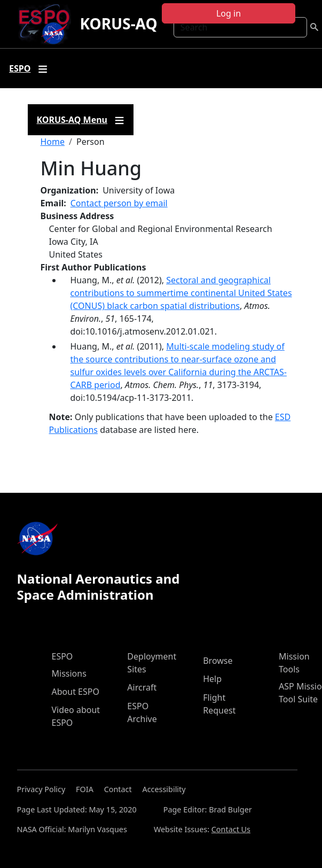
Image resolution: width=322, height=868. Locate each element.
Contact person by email (119, 203)
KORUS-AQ (118, 24)
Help (212, 679)
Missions (69, 673)
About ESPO (76, 692)
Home (53, 142)
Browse (218, 661)
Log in (229, 13)
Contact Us (231, 829)
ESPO (62, 656)
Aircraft (142, 687)
